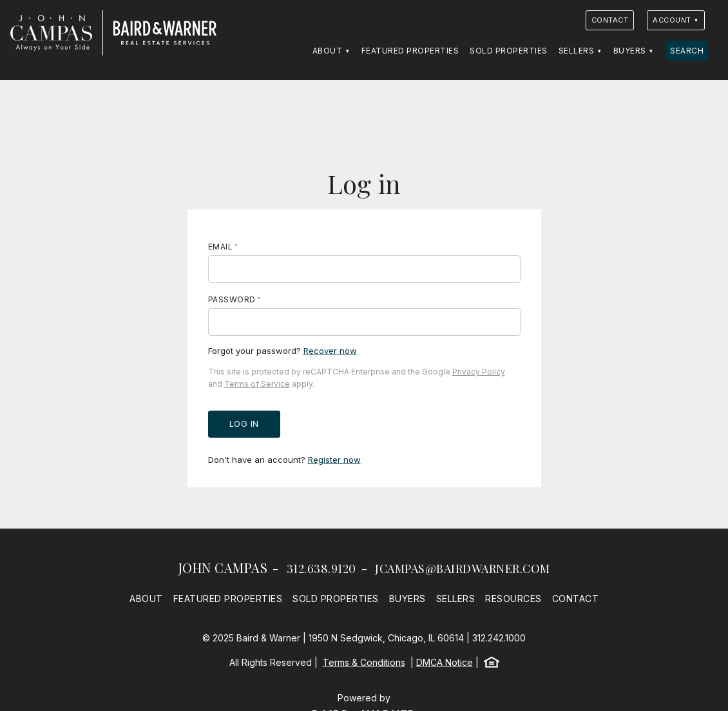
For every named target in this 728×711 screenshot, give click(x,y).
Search (687, 51)
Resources (513, 599)
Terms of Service (257, 384)
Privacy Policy (479, 372)
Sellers (577, 51)
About (328, 51)
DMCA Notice (445, 662)
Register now (334, 460)
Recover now (330, 351)
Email (221, 247)
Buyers (630, 51)
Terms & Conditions (364, 662)
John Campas (223, 568)
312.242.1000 (499, 638)
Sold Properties (509, 51)
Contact (610, 20)
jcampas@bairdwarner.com (463, 569)
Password (232, 299)
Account (672, 20)
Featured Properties (410, 51)
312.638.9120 (321, 569)
